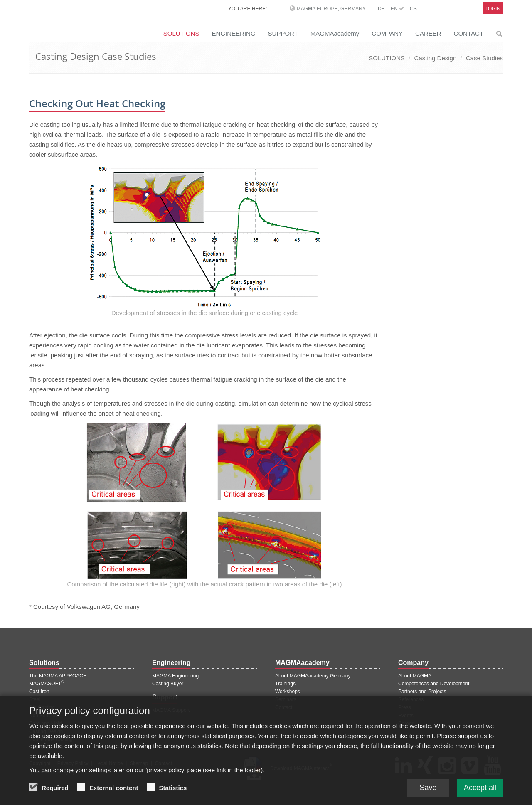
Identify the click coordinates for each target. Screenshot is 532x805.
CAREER (428, 33)
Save (428, 793)
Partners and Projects (422, 692)
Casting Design (436, 58)
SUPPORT (283, 33)
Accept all (480, 793)
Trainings (285, 684)
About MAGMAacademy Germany (313, 676)
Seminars (286, 699)
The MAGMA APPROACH (58, 676)
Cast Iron (39, 692)
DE (381, 9)
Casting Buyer (168, 684)
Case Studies (484, 58)
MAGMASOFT (47, 684)
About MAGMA (415, 676)
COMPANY (387, 33)
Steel (35, 699)
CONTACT (469, 33)
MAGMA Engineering (175, 676)
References (411, 699)
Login (493, 9)
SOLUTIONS (181, 33)
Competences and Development (434, 684)
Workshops (288, 692)
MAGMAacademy (335, 33)
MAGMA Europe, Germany (331, 9)
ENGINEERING (234, 33)
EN (397, 9)
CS (413, 9)
